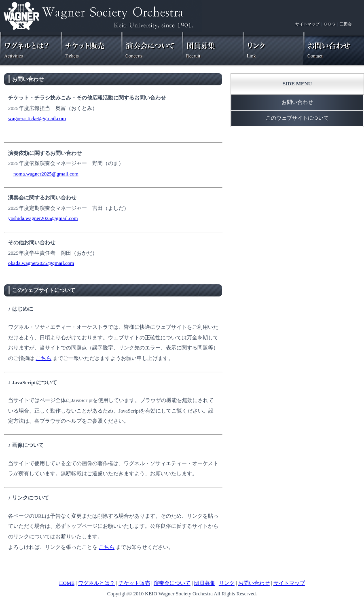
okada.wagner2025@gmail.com (41, 263)
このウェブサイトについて (44, 290)
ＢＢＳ (330, 24)
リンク (227, 583)
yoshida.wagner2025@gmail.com (43, 218)
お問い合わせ (28, 79)
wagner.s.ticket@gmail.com (37, 119)
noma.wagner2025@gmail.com (46, 174)
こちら (43, 358)
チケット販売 (134, 583)
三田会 (346, 24)
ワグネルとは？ (96, 583)
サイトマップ (307, 24)
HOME (67, 583)
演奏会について (172, 583)
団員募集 (205, 583)
